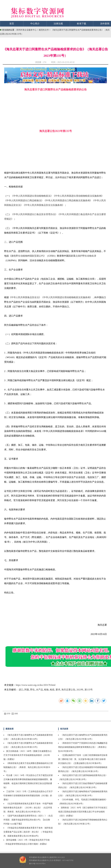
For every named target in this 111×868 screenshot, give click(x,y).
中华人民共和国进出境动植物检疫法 (32, 196)
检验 (46, 690)
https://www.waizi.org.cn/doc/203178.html (36, 685)
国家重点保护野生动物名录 (82, 256)
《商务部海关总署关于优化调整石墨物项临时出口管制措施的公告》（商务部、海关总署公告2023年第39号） (28, 767)
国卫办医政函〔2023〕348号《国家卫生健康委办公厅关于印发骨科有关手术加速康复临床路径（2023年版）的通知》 (28, 755)
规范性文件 (44, 30)
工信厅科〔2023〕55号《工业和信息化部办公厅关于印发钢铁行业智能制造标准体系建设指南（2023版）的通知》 (28, 796)
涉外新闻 (105, 24)
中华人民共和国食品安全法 (25, 297)
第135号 (89, 690)
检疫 (52, 690)
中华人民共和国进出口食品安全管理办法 (34, 214)
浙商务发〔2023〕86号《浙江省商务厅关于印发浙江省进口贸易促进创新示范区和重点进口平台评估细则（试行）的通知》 (83, 812)
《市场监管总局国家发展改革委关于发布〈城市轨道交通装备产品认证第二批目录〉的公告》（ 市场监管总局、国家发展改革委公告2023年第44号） (28, 832)
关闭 (15, 714)
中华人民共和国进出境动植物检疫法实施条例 (78, 196)
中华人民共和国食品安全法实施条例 (44, 205)
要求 (58, 690)
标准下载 (82, 24)
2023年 (80, 690)
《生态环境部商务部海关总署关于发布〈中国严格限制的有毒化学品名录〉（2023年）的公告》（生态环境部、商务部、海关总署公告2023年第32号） (28, 808)
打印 (7, 714)
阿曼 (27, 690)
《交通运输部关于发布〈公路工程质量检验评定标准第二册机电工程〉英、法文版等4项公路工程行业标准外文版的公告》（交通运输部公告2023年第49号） (83, 759)
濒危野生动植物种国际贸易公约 (27, 256)
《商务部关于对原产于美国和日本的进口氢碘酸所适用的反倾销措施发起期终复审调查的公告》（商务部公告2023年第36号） (83, 747)
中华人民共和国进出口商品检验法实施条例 (68, 200)
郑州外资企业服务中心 (26, 30)
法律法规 (58, 24)
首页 (12, 24)
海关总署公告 (68, 690)
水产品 (39, 690)
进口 (21, 690)
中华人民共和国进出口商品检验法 (24, 200)
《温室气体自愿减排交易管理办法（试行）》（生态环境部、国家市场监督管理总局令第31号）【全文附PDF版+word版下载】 (28, 820)
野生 (33, 690)
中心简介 (35, 24)
